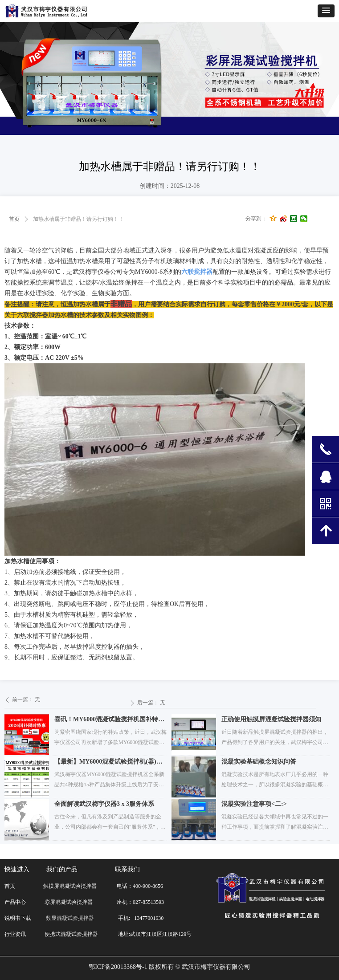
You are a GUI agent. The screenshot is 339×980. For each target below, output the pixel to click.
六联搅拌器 (197, 272)
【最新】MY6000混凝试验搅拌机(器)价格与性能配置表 (108, 763)
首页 (14, 219)
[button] (326, 11)
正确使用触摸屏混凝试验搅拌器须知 (271, 719)
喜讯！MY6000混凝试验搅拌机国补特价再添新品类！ (109, 720)
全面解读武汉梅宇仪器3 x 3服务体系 (104, 804)
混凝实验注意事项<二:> (254, 804)
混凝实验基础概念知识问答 (259, 762)
